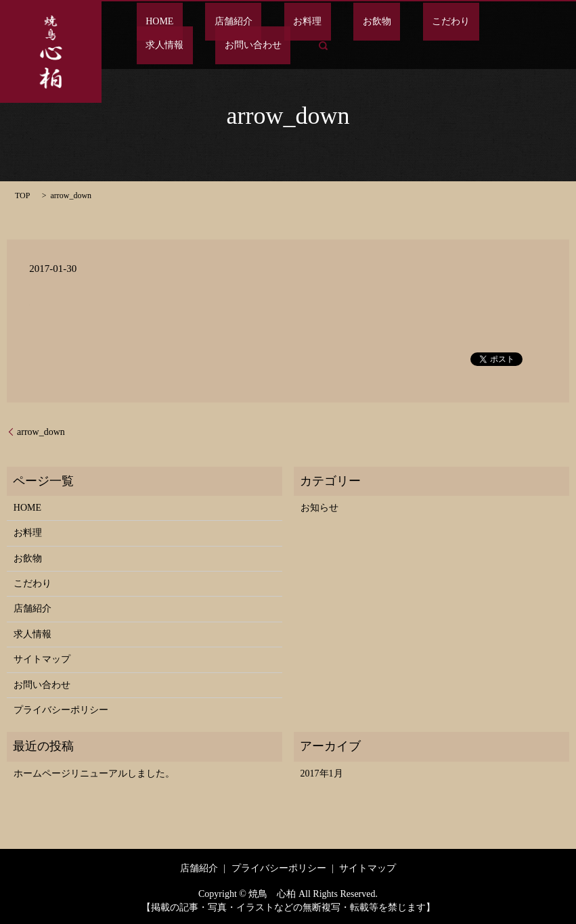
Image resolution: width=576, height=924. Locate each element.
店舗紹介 (206, 22)
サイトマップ (42, 659)
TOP (22, 195)
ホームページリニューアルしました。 (94, 773)
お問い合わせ (500, 22)
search (147, 45)
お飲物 (313, 22)
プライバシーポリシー (61, 710)
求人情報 (430, 22)
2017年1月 (322, 773)
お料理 (262, 22)
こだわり (369, 22)
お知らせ (319, 508)
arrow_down (41, 432)
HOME (151, 22)
